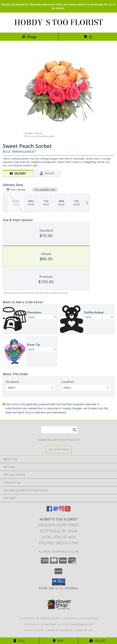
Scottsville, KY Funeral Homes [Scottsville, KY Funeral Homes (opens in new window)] (40, 618)
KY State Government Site (76, 624)
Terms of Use (84, 630)
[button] (59, 582)
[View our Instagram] (62, 510)
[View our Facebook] (49, 510)
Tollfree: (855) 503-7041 (59, 543)
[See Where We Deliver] (58, 449)
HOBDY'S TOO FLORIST (59, 23)
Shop (29, 37)
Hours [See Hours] (98, 641)
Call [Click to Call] (19, 641)
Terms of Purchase (59, 630)
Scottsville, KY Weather (40, 624)
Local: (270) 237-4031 (58, 537)
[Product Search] (59, 430)
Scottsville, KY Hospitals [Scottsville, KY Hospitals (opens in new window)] (81, 618)
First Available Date (45, 190)
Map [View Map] (58, 641)
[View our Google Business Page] (55, 510)
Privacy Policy (34, 630)
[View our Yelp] (68, 510)
